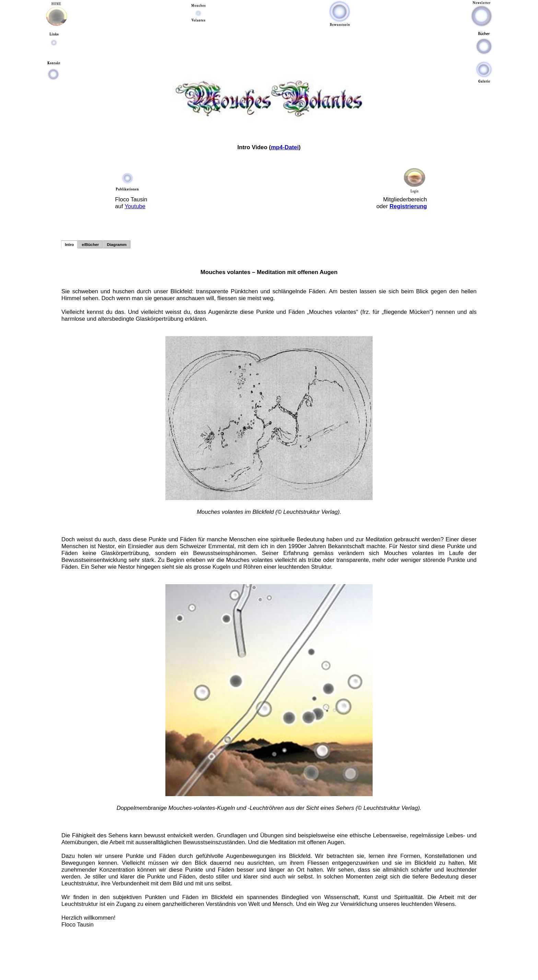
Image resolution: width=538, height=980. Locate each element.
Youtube (135, 206)
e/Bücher (90, 244)
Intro (69, 244)
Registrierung (408, 206)
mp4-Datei (285, 147)
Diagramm (116, 244)
